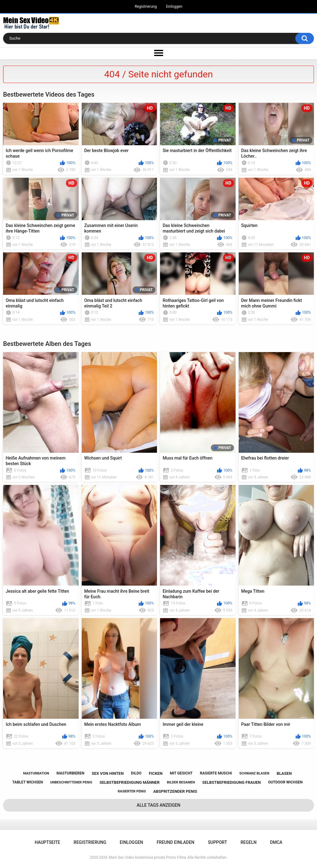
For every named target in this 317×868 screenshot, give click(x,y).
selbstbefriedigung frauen (231, 782)
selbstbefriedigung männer (129, 782)
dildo (136, 773)
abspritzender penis (175, 791)
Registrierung (146, 7)
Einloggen (174, 7)
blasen (284, 773)
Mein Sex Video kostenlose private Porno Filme (147, 857)
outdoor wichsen (285, 782)
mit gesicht (181, 773)
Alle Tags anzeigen (159, 805)
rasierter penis (132, 791)
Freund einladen (176, 842)
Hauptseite (47, 842)
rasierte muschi (216, 773)
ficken (156, 773)
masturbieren (71, 773)
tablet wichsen (28, 782)
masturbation (36, 773)
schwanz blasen (254, 773)
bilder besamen (181, 782)
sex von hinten (108, 773)
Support (217, 842)
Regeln (249, 842)
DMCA (276, 842)
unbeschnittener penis (71, 782)
